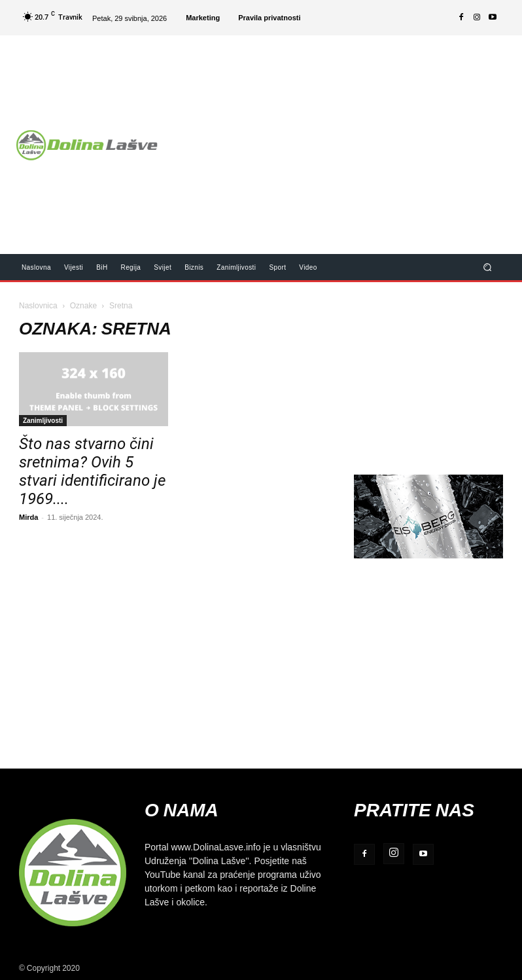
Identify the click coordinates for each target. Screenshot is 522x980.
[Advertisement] (345, 136)
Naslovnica (38, 305)
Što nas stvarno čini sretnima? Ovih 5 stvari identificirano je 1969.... (92, 471)
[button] (488, 267)
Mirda (28, 517)
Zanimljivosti (43, 420)
